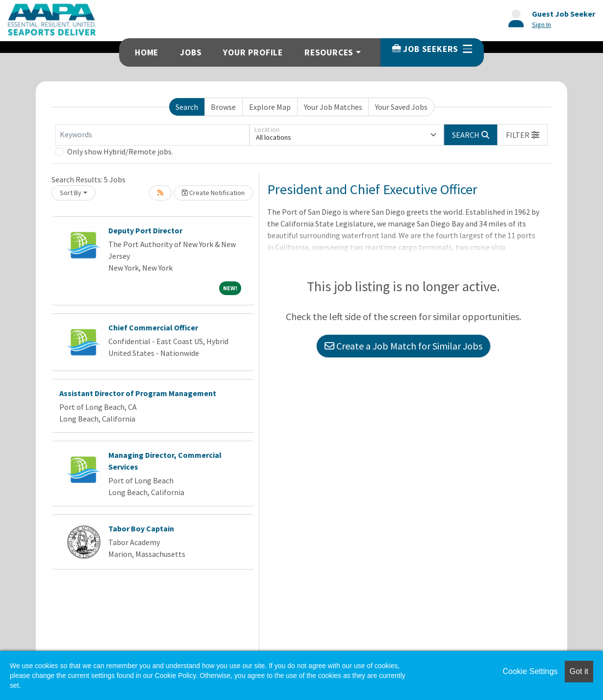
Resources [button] (329, 52)
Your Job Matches (333, 107)
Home (147, 52)
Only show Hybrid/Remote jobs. (120, 151)
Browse (223, 107)
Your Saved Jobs (401, 107)
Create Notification (213, 193)
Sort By (71, 193)
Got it (579, 671)
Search (187, 107)
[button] (523, 135)
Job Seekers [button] (432, 49)
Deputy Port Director (145, 230)
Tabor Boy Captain (141, 528)
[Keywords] (152, 135)
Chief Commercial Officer (153, 327)
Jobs (191, 52)
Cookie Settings (530, 671)
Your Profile (253, 52)
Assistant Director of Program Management (138, 393)
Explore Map (270, 107)
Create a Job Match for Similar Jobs (403, 346)
